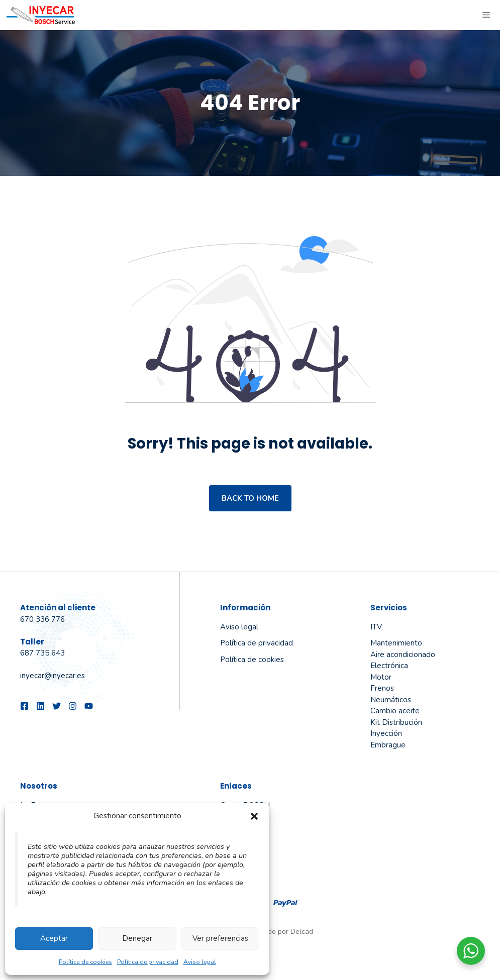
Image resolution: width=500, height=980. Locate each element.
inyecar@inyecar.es (53, 676)
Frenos (382, 688)
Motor (381, 677)
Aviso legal (200, 962)
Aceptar (54, 938)
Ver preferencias (220, 938)
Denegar (137, 938)
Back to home (250, 498)
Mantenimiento (396, 643)
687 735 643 (42, 653)
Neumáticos (391, 700)
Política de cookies (85, 962)
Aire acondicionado (403, 655)
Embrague (388, 745)
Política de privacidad (148, 962)
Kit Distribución (396, 722)
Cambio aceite (395, 711)
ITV (376, 627)
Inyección (386, 733)
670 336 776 (42, 619)
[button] (254, 816)
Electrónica (389, 666)
